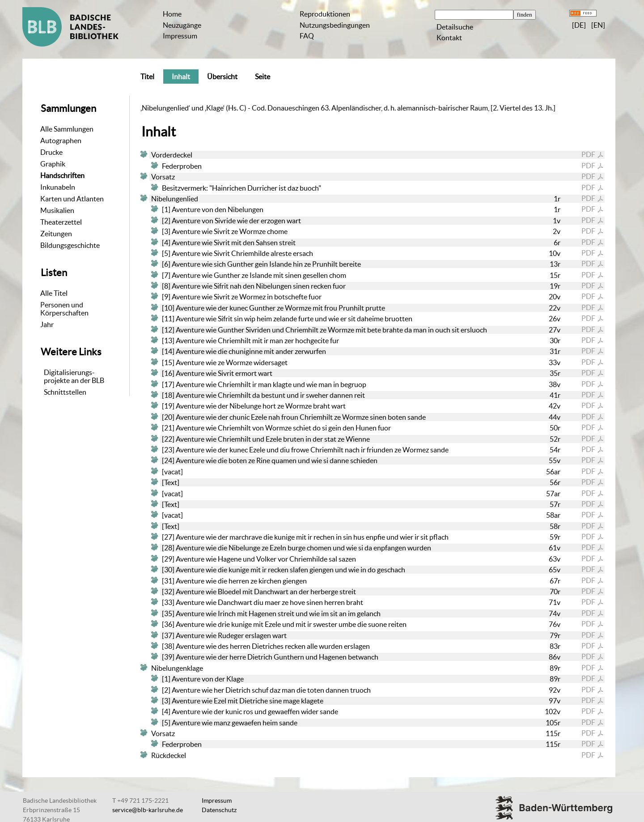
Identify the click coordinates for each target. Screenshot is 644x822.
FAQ (307, 36)
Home (172, 14)
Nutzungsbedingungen (335, 25)
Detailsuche (455, 27)
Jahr (47, 324)
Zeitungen (56, 234)
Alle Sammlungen (67, 129)
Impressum (180, 36)
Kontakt (449, 38)
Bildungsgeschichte (70, 245)
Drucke (51, 152)
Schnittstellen (65, 392)
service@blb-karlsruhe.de (148, 810)
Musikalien (57, 210)
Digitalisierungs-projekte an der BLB (74, 376)
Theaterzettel (61, 222)
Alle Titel (54, 293)
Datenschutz (219, 810)
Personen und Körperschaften (64, 309)
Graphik (53, 164)
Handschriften (62, 175)
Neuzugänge (182, 25)
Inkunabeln (58, 187)
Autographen (61, 141)
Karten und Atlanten (72, 199)
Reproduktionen (325, 14)
